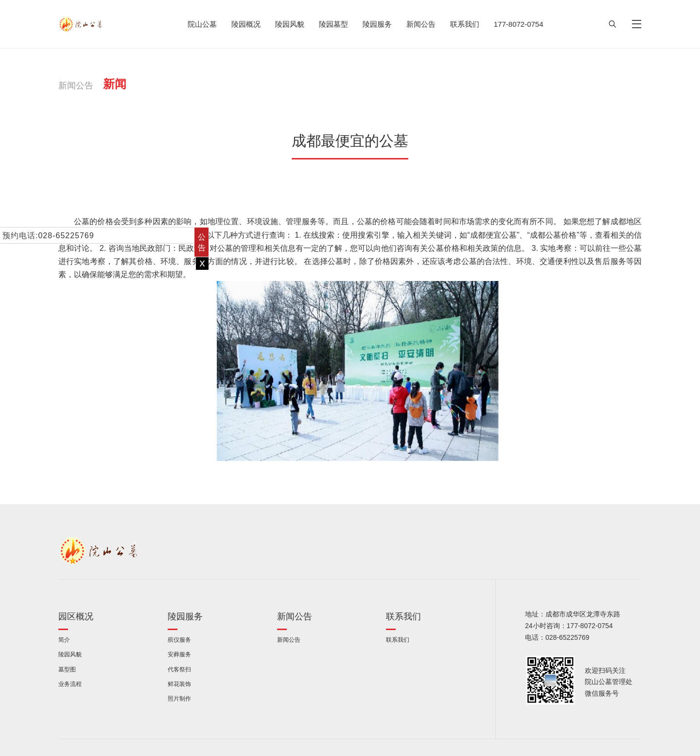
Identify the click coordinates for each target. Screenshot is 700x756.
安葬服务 (179, 654)
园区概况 (76, 616)
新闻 (115, 84)
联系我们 (465, 24)
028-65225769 (66, 235)
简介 (64, 640)
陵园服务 (377, 24)
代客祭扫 (179, 669)
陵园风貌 (290, 24)
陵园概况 (246, 24)
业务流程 (70, 684)
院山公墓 (202, 24)
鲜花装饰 (179, 684)
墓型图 (67, 669)
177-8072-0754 (519, 24)
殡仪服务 (179, 640)
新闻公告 (421, 24)
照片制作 (179, 698)
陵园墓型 (333, 24)
